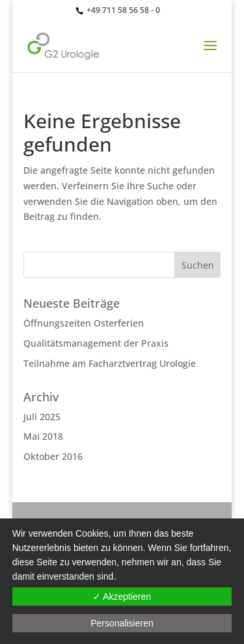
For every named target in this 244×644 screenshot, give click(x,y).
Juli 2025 (42, 417)
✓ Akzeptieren (122, 597)
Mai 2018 (43, 436)
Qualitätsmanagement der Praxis (96, 343)
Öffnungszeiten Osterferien (84, 323)
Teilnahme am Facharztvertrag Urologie (110, 363)
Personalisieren (122, 623)
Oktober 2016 (53, 456)
